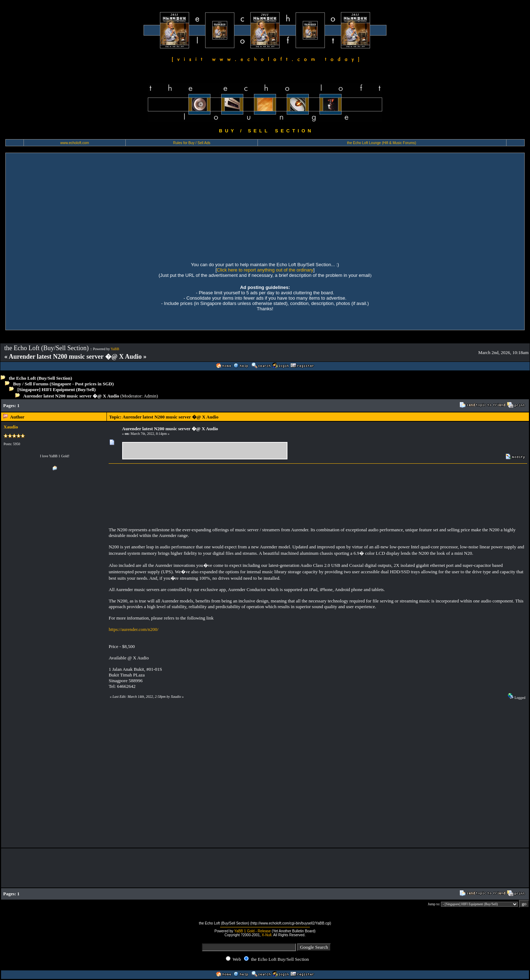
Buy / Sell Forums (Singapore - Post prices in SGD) (64, 384)
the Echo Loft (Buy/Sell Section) (41, 378)
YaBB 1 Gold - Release (252, 931)
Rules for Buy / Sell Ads (192, 143)
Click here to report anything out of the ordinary (265, 270)
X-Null (267, 935)
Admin (150, 396)
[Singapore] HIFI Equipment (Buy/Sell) (57, 389)
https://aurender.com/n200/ (134, 629)
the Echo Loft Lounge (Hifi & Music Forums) (381, 143)
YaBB (115, 349)
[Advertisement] (265, 206)
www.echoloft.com (75, 143)
